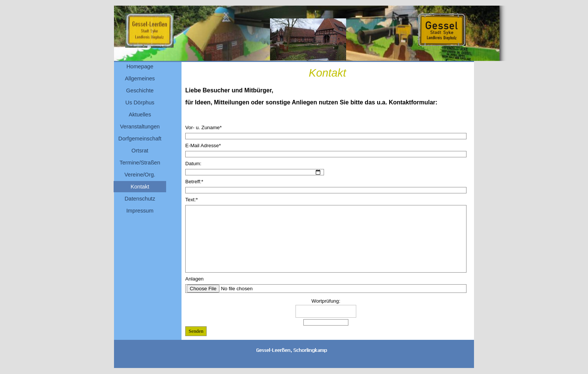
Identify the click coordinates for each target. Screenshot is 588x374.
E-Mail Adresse (203, 146)
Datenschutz (140, 199)
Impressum (140, 211)
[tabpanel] (328, 102)
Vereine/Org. (140, 175)
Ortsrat (140, 151)
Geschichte (140, 90)
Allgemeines (140, 78)
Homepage (140, 66)
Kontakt (140, 187)
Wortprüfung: (326, 301)
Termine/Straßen (140, 163)
